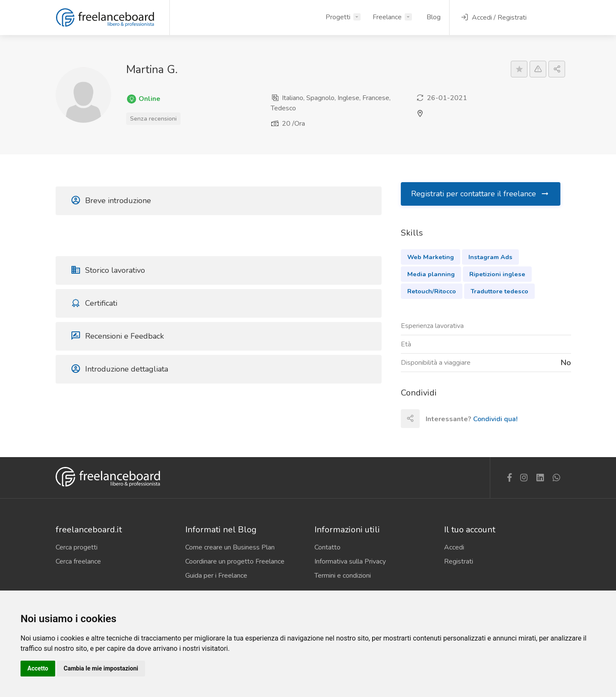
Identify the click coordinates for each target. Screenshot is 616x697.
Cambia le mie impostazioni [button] (101, 668)
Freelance (387, 17)
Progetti (338, 17)
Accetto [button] (38, 668)
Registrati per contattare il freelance (480, 194)
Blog (434, 17)
